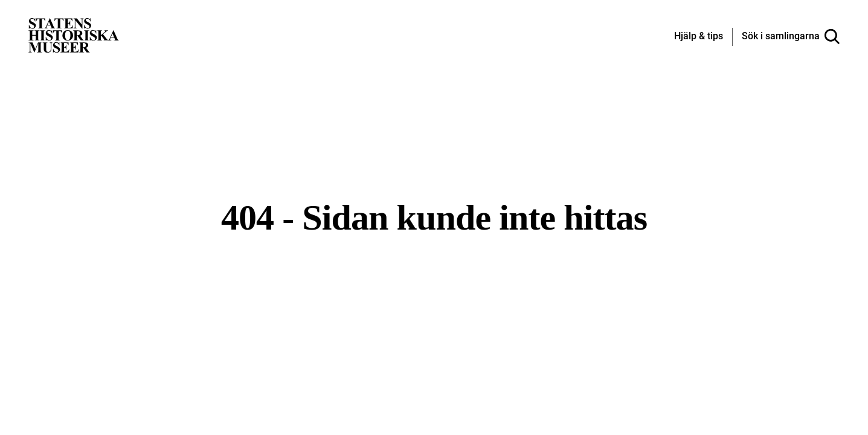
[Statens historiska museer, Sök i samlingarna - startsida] (74, 35)
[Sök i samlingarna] (791, 37)
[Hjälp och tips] (699, 37)
